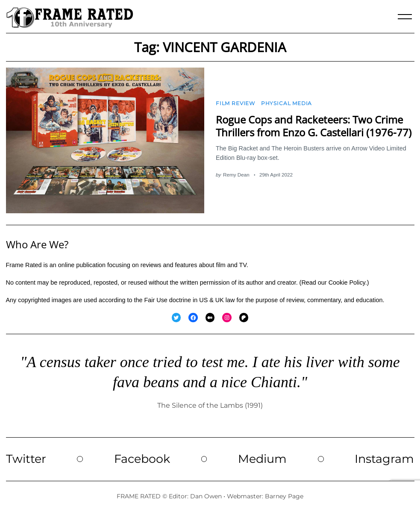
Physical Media (286, 103)
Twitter (26, 459)
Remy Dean (236, 175)
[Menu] (405, 17)
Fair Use (156, 300)
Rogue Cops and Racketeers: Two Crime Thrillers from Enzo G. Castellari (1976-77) (314, 126)
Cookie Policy (347, 282)
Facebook (142, 459)
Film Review (235, 103)
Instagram (384, 459)
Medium (262, 459)
